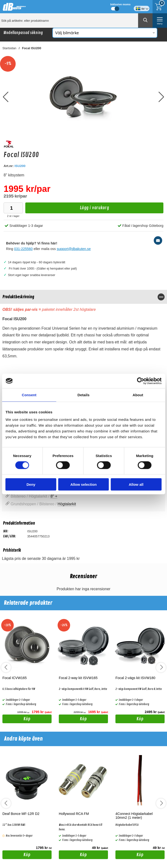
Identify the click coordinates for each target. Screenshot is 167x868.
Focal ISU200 (32, 48)
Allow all (136, 484)
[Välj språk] (142, 7)
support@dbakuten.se (74, 249)
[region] (83, 297)
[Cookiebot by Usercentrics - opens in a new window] (140, 381)
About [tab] (138, 395)
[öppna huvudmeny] (160, 21)
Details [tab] (84, 395)
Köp (17, 720)
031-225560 (23, 249)
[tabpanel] (83, 327)
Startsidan (9, 48)
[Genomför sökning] (145, 21)
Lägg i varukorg (67, 209)
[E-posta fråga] (158, 240)
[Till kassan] (160, 7)
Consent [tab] (29, 395)
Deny (31, 484)
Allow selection (83, 484)
